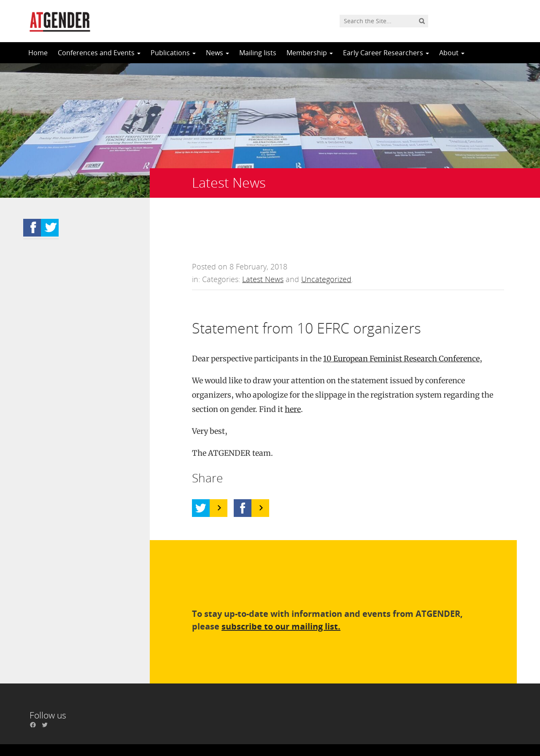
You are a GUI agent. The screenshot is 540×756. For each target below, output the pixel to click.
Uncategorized (326, 242)
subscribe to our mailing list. (281, 589)
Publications (173, 53)
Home (38, 53)
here (293, 372)
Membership (310, 53)
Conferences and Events (99, 53)
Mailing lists (258, 53)
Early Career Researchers (386, 53)
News (217, 53)
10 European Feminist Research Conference (401, 322)
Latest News (263, 242)
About (452, 53)
